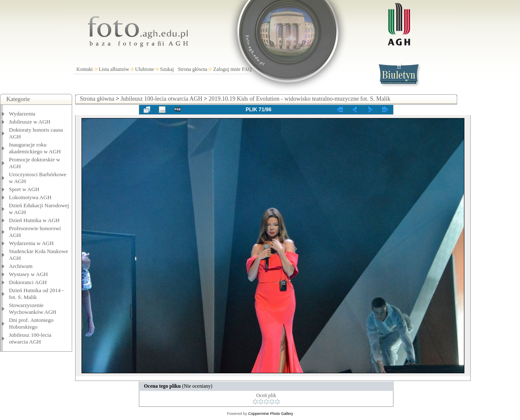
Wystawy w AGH (28, 274)
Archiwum (21, 266)
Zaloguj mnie (227, 69)
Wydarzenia (22, 114)
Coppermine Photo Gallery (270, 414)
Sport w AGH (24, 189)
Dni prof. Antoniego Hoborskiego (31, 323)
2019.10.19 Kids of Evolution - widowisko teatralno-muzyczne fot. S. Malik (300, 99)
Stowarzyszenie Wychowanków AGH (33, 309)
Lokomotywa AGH (30, 197)
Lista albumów (114, 69)
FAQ (247, 69)
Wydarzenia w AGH (31, 243)
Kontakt (85, 69)
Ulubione (145, 69)
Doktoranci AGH (28, 282)
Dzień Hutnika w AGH (34, 220)
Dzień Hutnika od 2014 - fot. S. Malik (36, 294)
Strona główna (193, 69)
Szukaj (167, 69)
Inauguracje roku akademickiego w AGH (35, 148)
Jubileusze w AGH (30, 122)
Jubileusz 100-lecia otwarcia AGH (30, 338)
